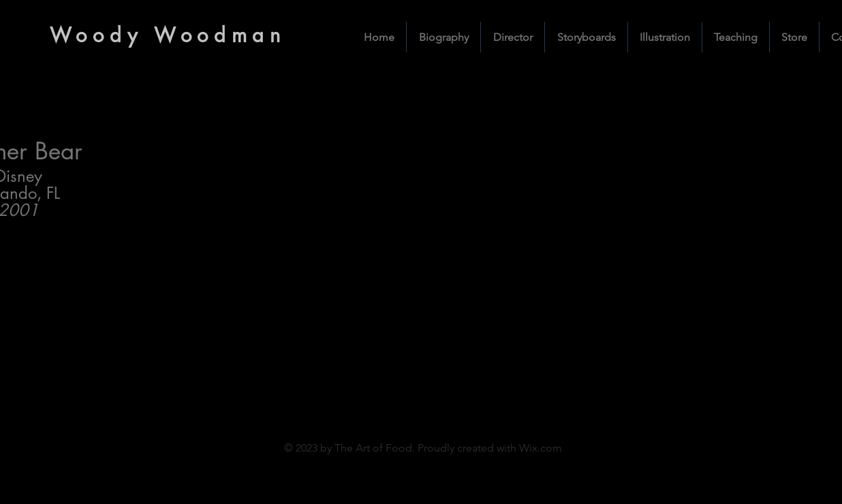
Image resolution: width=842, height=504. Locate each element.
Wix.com (541, 448)
